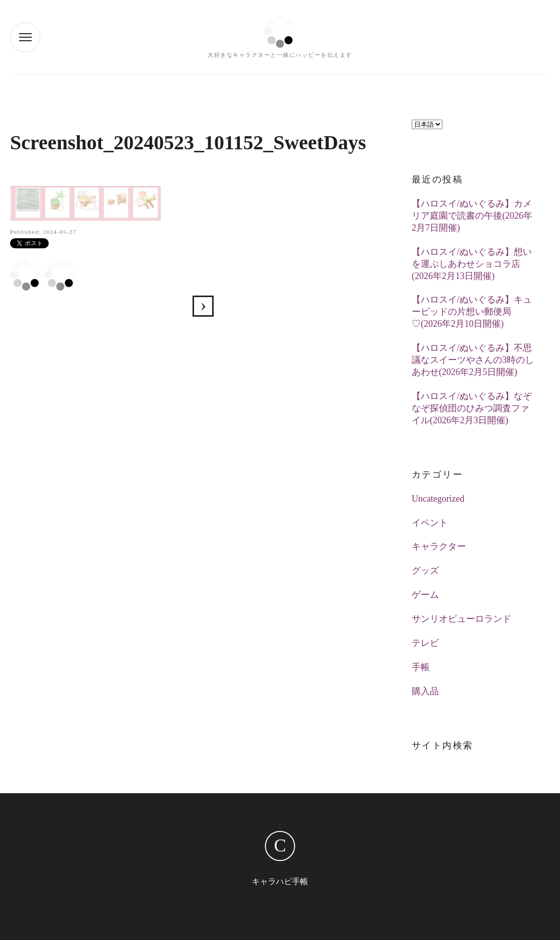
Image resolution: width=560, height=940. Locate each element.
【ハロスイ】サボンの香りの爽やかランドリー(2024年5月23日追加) (203, 306)
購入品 (425, 691)
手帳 (421, 667)
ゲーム (425, 595)
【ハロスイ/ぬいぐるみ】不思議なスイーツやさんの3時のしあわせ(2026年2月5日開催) (473, 360)
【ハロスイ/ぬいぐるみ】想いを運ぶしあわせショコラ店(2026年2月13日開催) (472, 264)
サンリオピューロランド (461, 619)
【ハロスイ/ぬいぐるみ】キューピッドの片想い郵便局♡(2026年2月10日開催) (472, 312)
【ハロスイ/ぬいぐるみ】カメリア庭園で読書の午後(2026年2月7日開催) (472, 216)
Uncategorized (438, 499)
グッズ (425, 571)
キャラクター (439, 546)
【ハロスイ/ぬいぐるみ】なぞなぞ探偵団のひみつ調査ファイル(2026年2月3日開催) (472, 408)
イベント (430, 523)
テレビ (425, 643)
